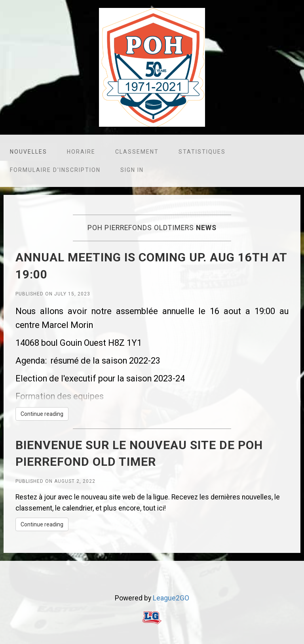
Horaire (81, 152)
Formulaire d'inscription (55, 170)
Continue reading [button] (42, 414)
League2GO (171, 598)
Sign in (132, 170)
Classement (137, 152)
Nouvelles (28, 152)
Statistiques (202, 152)
